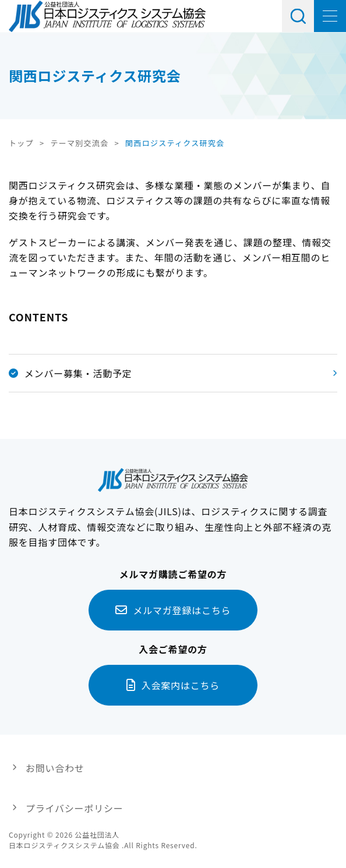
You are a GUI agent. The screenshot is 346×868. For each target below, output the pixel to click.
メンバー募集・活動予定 (70, 373)
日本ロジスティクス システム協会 (107, 16)
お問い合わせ (55, 768)
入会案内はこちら (181, 685)
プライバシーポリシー (75, 808)
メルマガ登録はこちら (182, 610)
